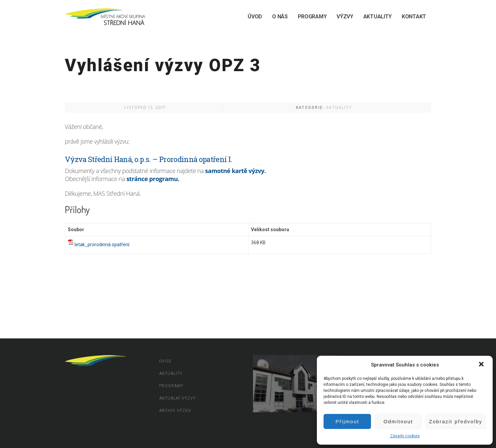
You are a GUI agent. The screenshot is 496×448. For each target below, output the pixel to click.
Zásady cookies (405, 436)
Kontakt (414, 17)
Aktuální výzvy (177, 398)
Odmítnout (398, 421)
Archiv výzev (175, 411)
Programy (312, 17)
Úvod (255, 17)
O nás (280, 17)
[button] (482, 365)
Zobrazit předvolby (456, 421)
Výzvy (345, 17)
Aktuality (378, 17)
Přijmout (347, 421)
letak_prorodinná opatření (102, 245)
